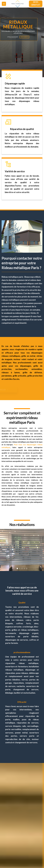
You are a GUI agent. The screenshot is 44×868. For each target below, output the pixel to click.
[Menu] (4, 4)
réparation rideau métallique (22, 663)
